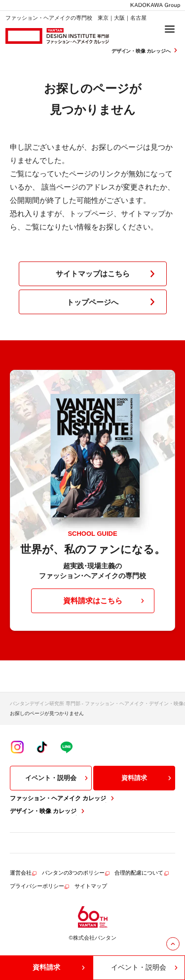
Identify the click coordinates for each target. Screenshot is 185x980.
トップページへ (113, 302)
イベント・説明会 (58, 778)
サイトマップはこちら (107, 274)
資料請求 (148, 778)
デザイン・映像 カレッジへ (145, 50)
